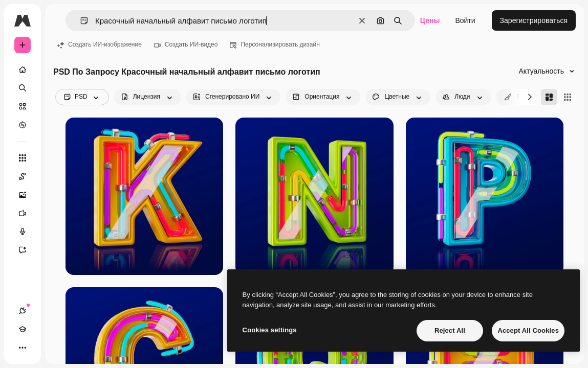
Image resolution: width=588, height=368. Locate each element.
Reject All (450, 330)
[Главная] (23, 70)
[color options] (398, 97)
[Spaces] (28, 176)
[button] (80, 21)
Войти (465, 20)
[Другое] (23, 348)
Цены (430, 20)
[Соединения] (23, 311)
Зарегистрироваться (534, 20)
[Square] (568, 97)
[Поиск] (23, 88)
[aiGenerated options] (233, 97)
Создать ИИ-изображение (100, 44)
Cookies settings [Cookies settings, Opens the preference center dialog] (270, 330)
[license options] (148, 97)
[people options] (463, 97)
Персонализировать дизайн (275, 44)
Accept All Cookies (528, 330)
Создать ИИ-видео (186, 44)
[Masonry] (549, 97)
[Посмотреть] (23, 125)
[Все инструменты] (23, 158)
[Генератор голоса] (28, 232)
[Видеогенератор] (28, 213)
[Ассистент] (28, 250)
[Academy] (23, 329)
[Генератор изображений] (28, 195)
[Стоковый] (23, 106)
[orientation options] (323, 97)
